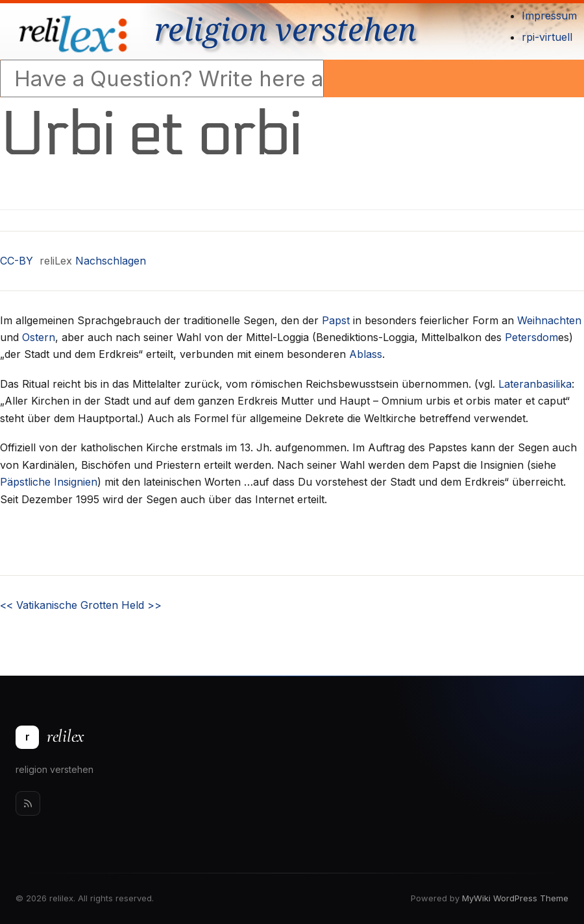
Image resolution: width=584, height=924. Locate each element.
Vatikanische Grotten (59, 605)
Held (141, 605)
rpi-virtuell (547, 37)
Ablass (366, 354)
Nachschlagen (111, 261)
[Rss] (28, 803)
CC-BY (17, 261)
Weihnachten (549, 320)
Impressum (549, 16)
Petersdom (531, 337)
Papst (336, 320)
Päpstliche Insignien (49, 482)
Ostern (39, 337)
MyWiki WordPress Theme (515, 898)
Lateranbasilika (535, 384)
